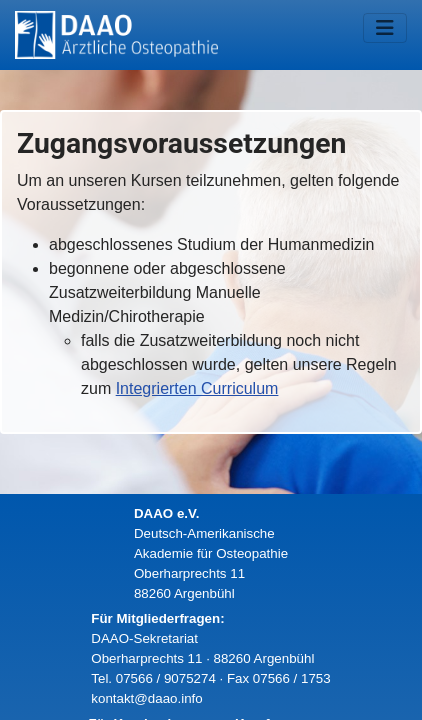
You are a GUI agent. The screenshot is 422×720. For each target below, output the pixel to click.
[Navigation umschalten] (385, 28)
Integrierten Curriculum (197, 388)
